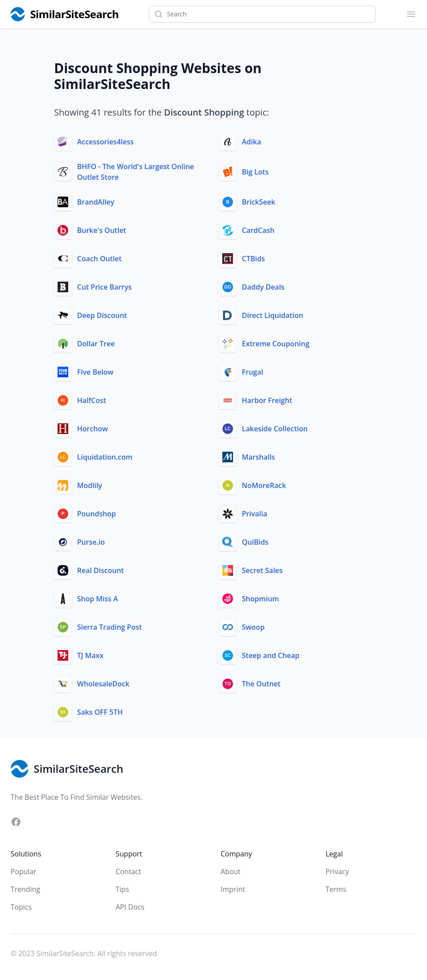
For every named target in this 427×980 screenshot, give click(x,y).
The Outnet (261, 684)
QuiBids (255, 542)
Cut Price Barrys (104, 287)
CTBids (253, 259)
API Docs (130, 907)
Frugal (252, 372)
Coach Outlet (99, 259)
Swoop (253, 627)
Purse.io (91, 542)
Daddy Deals (263, 287)
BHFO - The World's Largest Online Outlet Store (136, 172)
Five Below (95, 372)
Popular (23, 872)
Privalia (254, 514)
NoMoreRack (264, 485)
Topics (21, 907)
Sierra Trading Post (109, 627)
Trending (25, 889)
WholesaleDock (103, 684)
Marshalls (258, 457)
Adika (251, 142)
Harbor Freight (267, 400)
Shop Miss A (97, 599)
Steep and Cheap (271, 655)
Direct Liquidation (272, 315)
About (231, 872)
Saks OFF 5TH (100, 712)
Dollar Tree (96, 344)
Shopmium (260, 599)
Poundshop (97, 514)
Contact (128, 872)
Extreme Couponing (276, 344)
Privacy (337, 872)
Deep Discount (102, 315)
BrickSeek (258, 202)
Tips (122, 889)
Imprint (233, 889)
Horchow (93, 429)
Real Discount (101, 570)
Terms (336, 889)
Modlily (89, 485)
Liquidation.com (105, 457)
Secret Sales (262, 570)
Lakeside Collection (275, 429)
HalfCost (92, 400)
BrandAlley (96, 202)
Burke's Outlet (102, 230)
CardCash (258, 230)
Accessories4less (105, 142)
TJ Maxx (90, 655)
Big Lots (255, 172)
